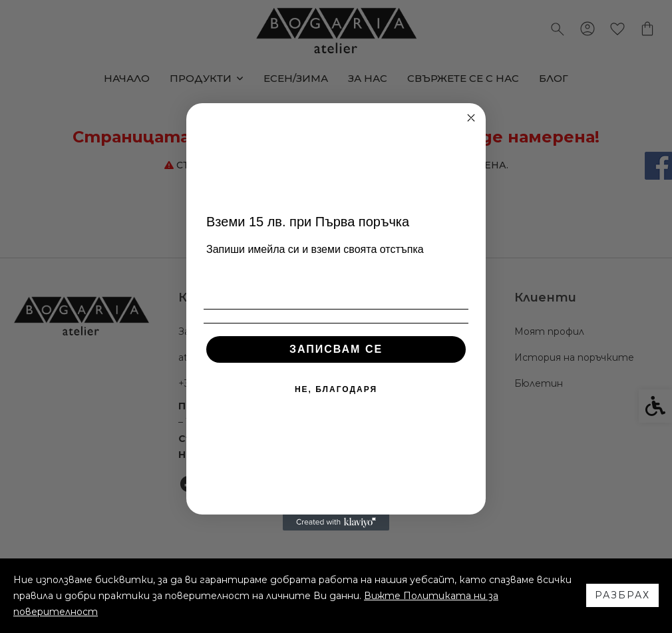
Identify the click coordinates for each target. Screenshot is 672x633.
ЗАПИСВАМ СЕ (336, 349)
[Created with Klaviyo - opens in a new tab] (336, 523)
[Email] (336, 282)
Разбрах (622, 595)
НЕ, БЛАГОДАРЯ (336, 389)
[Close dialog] (471, 118)
